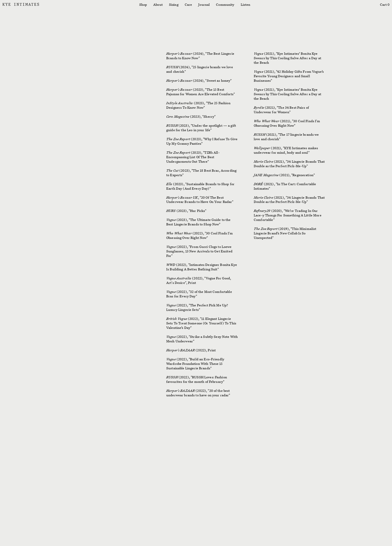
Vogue (171, 220)
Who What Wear (179, 233)
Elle (169, 184)
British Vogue (177, 319)
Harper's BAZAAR (181, 350)
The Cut (172, 170)
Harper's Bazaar (179, 53)
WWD (171, 265)
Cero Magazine (178, 116)
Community (225, 4)
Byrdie (259, 107)
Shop (143, 4)
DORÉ (258, 184)
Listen (246, 4)
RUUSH (172, 67)
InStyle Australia (179, 103)
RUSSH (172, 125)
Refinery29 (262, 211)
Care (188, 4)
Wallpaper (262, 148)
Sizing (174, 4)
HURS (171, 211)
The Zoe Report (178, 139)
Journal (204, 4)
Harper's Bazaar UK (182, 197)
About (158, 4)
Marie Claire (263, 161)
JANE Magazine (266, 175)
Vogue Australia (179, 278)
